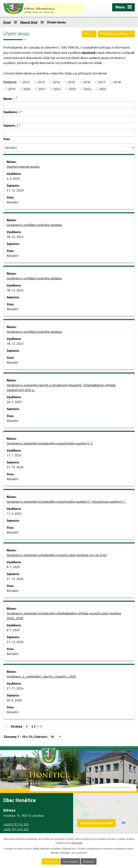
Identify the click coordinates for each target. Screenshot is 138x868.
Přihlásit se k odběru (116, 34)
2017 (102, 82)
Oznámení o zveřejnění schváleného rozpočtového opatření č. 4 (50, 443)
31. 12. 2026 (15, 467)
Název (9, 99)
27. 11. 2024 (15, 688)
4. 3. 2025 (13, 178)
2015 (72, 82)
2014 (56, 82)
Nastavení (89, 861)
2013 (41, 82)
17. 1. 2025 (14, 455)
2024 (88, 89)
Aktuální (12, 202)
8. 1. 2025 (13, 567)
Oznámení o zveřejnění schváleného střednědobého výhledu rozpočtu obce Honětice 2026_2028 (64, 616)
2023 (72, 89)
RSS (89, 34)
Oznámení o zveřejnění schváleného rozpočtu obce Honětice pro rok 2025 (57, 555)
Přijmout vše (51, 861)
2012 (26, 82)
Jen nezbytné (70, 861)
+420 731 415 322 (16, 829)
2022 (57, 89)
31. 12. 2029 (15, 190)
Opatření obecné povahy (23, 167)
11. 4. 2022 (14, 513)
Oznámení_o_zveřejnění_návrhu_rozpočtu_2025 (41, 676)
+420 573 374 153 (16, 824)
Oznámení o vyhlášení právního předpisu (34, 225)
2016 (87, 82)
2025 (103, 89)
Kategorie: (10, 82)
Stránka (17, 726)
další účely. (77, 843)
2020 (27, 89)
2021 (42, 89)
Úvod (7, 22)
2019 (12, 89)
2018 (117, 82)
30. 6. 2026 (14, 700)
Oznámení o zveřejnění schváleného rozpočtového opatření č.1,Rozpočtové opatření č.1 (66, 502)
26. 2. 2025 (14, 402)
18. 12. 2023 (15, 237)
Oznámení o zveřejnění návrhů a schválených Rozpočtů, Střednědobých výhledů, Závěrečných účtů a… (61, 388)
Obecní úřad (29, 22)
